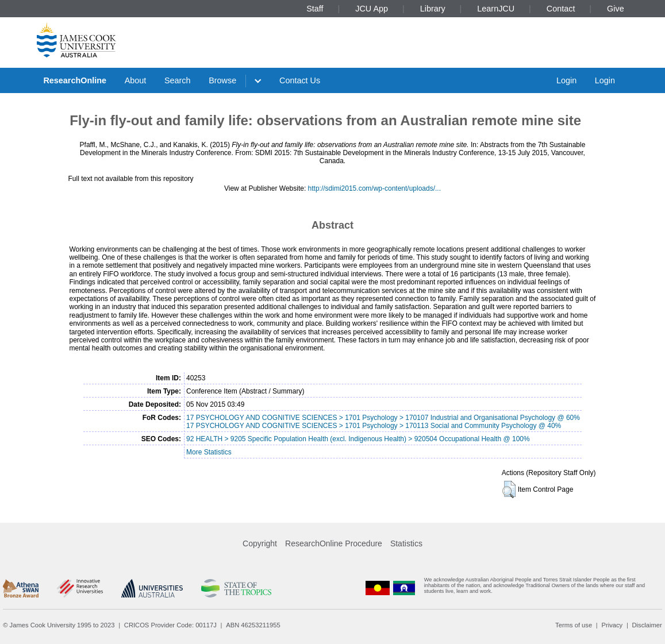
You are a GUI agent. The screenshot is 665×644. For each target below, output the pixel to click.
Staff (315, 9)
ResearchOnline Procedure (334, 543)
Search (178, 80)
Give (616, 9)
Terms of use (574, 625)
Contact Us (300, 80)
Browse (222, 80)
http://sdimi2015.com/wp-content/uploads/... (374, 188)
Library (433, 9)
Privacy (612, 625)
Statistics (406, 543)
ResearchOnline (75, 80)
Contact (561, 9)
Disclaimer (647, 625)
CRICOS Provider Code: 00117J (170, 625)
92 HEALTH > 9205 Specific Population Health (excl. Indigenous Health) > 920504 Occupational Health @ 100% (358, 439)
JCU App (372, 9)
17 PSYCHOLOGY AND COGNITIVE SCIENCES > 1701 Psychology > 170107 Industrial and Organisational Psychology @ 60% (383, 418)
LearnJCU (496, 9)
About (136, 80)
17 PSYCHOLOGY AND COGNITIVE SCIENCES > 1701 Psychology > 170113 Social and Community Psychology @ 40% (374, 426)
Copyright (260, 543)
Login (566, 80)
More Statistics (209, 452)
